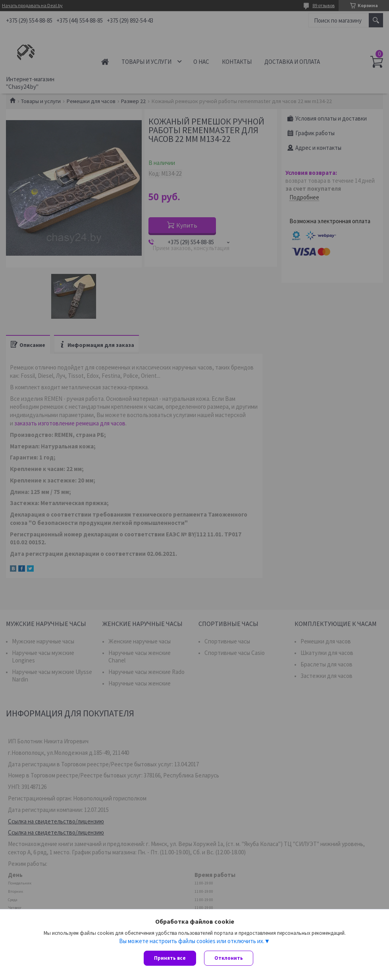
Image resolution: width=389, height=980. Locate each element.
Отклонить (229, 958)
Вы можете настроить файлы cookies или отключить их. (192, 941)
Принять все (170, 958)
